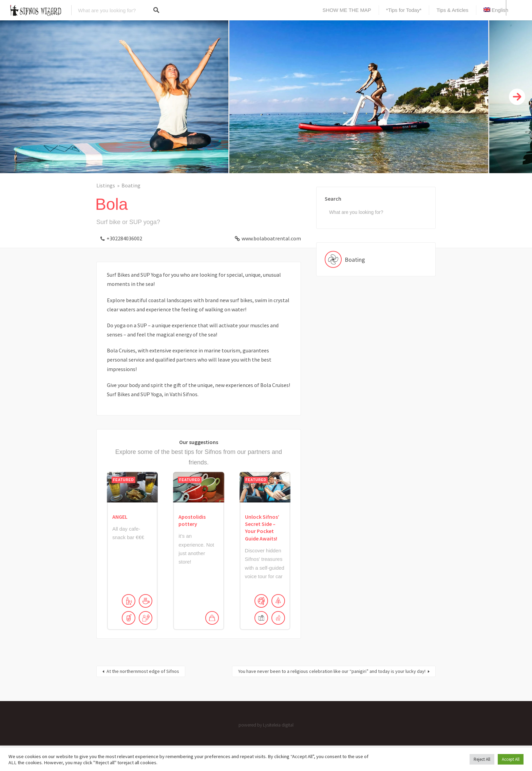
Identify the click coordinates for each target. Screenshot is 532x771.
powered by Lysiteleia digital (266, 725)
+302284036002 (124, 238)
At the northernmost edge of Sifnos (143, 671)
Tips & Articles (452, 10)
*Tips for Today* (404, 10)
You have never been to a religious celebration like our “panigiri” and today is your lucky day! (332, 671)
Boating (131, 185)
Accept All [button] (511, 759)
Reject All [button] (482, 759)
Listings (106, 185)
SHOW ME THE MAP (347, 10)
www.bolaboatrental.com (271, 238)
